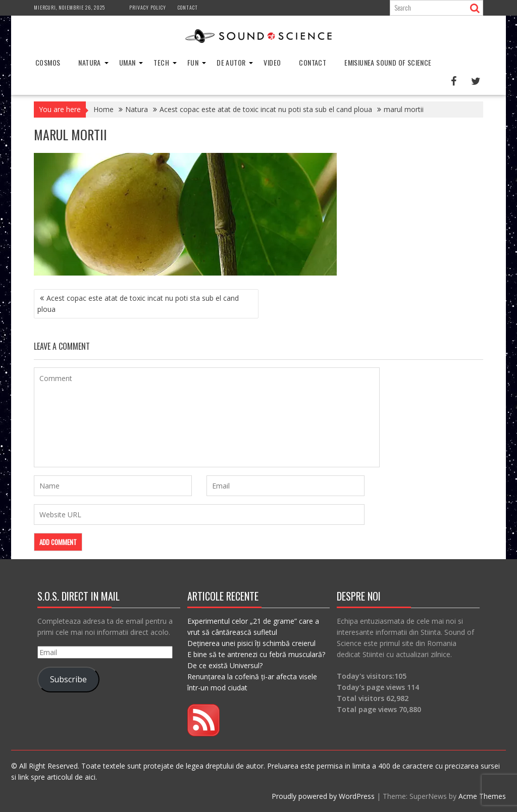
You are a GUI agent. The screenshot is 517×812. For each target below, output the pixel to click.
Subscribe (68, 679)
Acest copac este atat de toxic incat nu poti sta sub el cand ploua (138, 304)
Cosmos (48, 62)
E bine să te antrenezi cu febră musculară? (256, 654)
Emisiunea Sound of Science (388, 62)
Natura (89, 62)
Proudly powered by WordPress (323, 796)
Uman (127, 62)
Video (272, 62)
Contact (188, 7)
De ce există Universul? (225, 665)
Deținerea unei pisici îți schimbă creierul (251, 643)
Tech (161, 62)
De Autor (231, 62)
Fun (193, 62)
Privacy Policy (148, 7)
